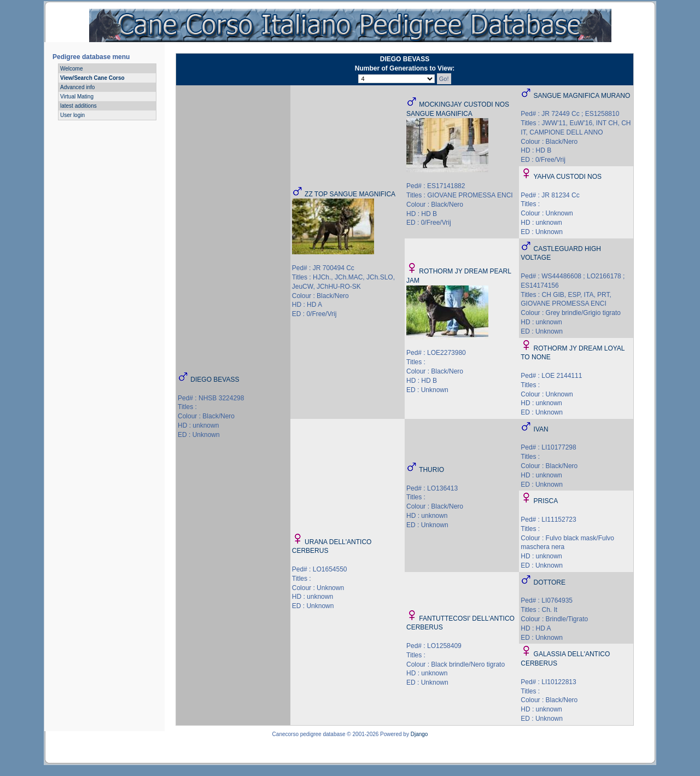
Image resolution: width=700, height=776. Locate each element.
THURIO (431, 470)
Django (419, 734)
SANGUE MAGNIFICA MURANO (582, 96)
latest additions (78, 106)
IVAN (541, 429)
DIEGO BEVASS (215, 380)
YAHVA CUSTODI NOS (567, 177)
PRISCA (546, 501)
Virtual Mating (77, 97)
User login (72, 115)
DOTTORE (550, 582)
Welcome (72, 69)
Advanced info (77, 87)
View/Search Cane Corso (92, 78)
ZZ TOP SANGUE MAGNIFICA (350, 194)
